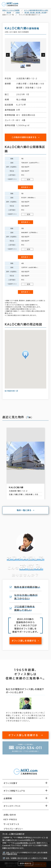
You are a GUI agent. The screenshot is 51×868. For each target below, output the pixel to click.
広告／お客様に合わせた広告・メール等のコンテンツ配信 (27, 858)
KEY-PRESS (10, 819)
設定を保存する (25, 864)
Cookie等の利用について (24, 843)
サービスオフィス (11, 824)
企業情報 (8, 798)
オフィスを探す (10, 783)
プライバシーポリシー (13, 829)
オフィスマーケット (12, 806)
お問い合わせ (10, 815)
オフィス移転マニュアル (14, 791)
